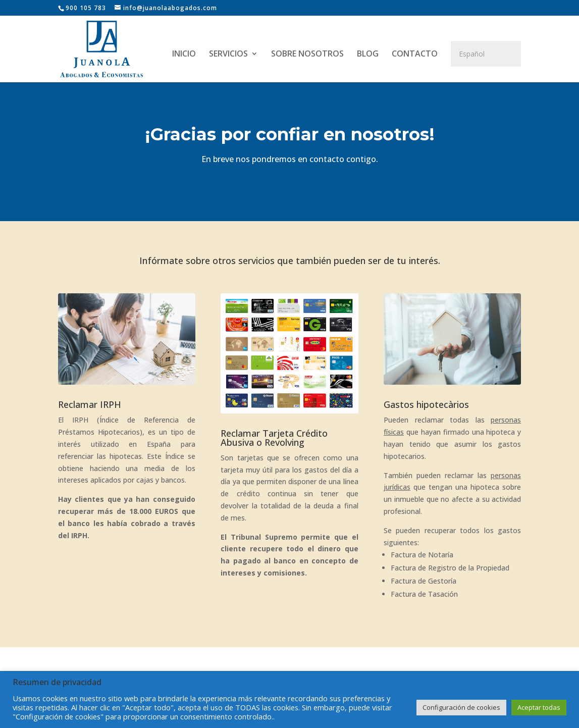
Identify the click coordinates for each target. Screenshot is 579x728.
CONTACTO (415, 55)
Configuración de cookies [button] (461, 707)
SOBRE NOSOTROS (307, 55)
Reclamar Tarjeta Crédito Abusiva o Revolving (274, 438)
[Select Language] (486, 54)
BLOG (368, 55)
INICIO (184, 55)
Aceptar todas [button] (539, 707)
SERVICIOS (228, 55)
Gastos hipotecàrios (426, 404)
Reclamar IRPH (90, 404)
